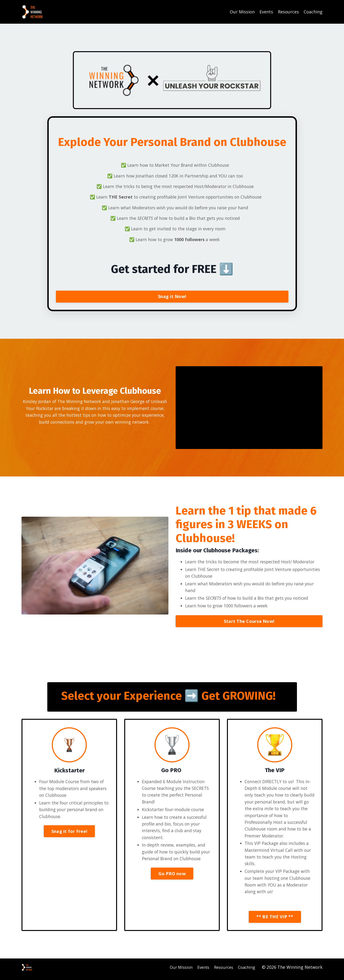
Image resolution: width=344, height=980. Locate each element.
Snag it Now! (172, 298)
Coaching (313, 12)
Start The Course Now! (249, 623)
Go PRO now (172, 885)
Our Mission (242, 12)
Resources (288, 12)
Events (266, 12)
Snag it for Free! (69, 835)
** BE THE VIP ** (275, 922)
